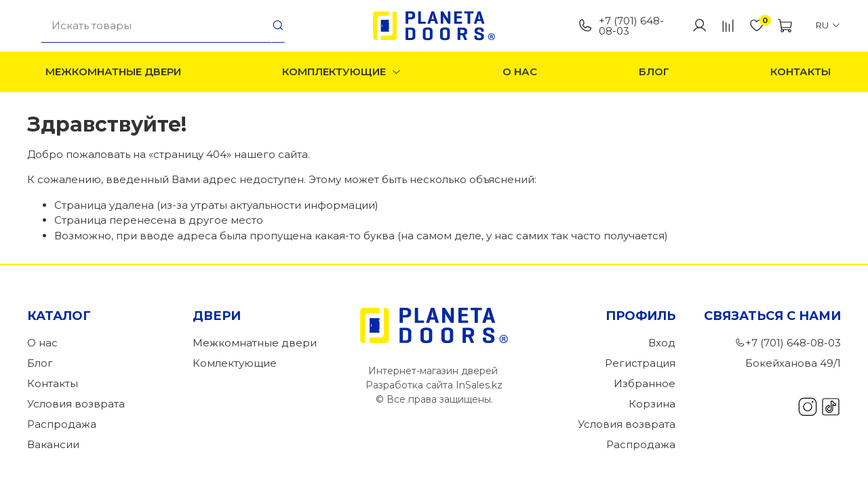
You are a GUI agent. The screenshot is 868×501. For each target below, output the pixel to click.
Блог (654, 72)
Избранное (645, 383)
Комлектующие (235, 363)
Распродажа (62, 424)
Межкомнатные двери (113, 72)
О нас (520, 72)
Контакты (801, 72)
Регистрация (640, 363)
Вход (662, 343)
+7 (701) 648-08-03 (621, 26)
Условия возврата (76, 404)
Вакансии (53, 444)
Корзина (652, 404)
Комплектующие (342, 72)
